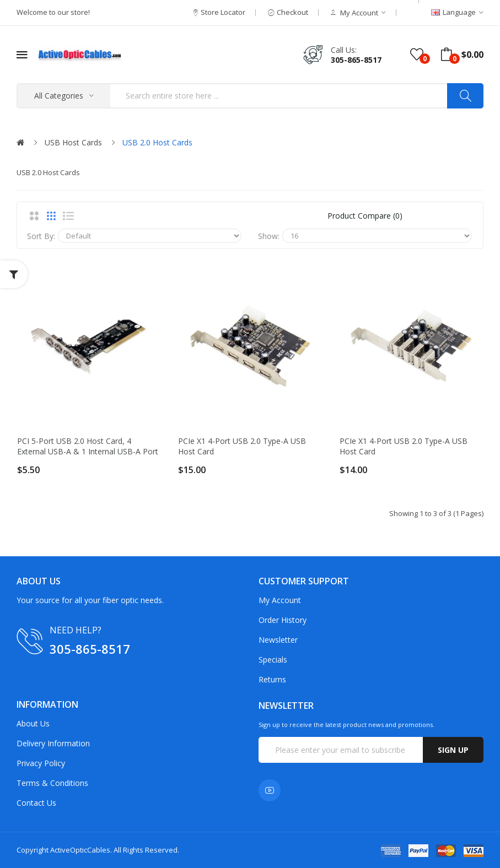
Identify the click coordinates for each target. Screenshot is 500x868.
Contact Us (36, 803)
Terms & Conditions (52, 783)
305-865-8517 (356, 60)
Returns (272, 679)
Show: (269, 236)
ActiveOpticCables (80, 850)
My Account (280, 600)
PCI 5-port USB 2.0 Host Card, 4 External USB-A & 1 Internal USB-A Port (88, 446)
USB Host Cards (73, 142)
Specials (273, 660)
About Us (33, 723)
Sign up (453, 750)
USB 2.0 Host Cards (157, 142)
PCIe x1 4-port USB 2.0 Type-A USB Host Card (242, 446)
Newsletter (278, 640)
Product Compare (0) (365, 216)
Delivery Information (53, 743)
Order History (283, 620)
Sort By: (41, 236)
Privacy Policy (41, 763)
